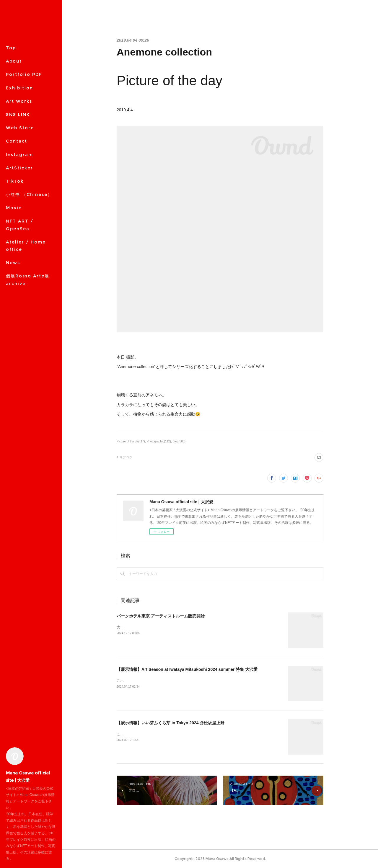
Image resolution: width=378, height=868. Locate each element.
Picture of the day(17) (131, 441)
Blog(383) (179, 441)
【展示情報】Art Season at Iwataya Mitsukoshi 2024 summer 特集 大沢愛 (187, 669)
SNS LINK (18, 115)
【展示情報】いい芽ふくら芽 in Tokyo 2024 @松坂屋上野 (171, 723)
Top (11, 48)
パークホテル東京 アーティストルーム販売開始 (161, 616)
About (14, 61)
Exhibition (19, 88)
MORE (14, 128)
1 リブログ (125, 457)
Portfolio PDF (24, 74)
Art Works (19, 101)
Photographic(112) (159, 441)
